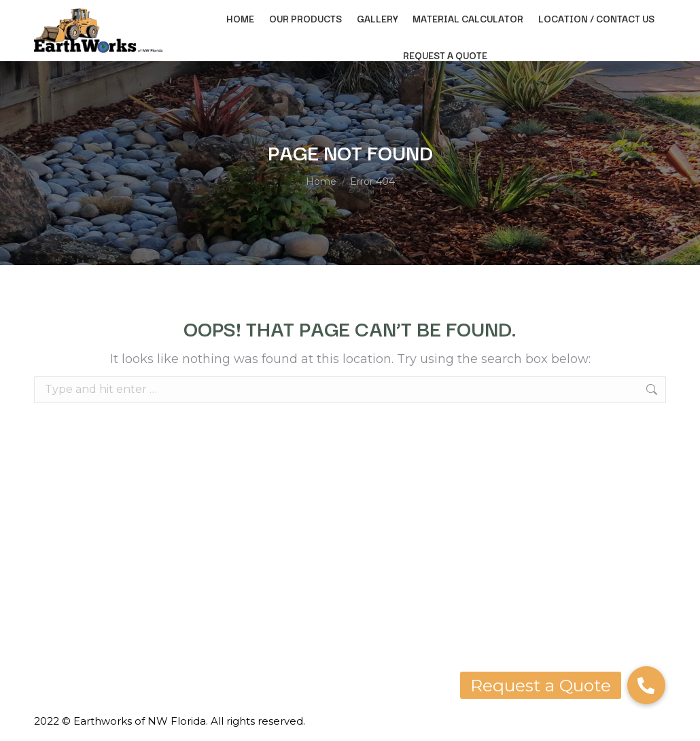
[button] (646, 685)
